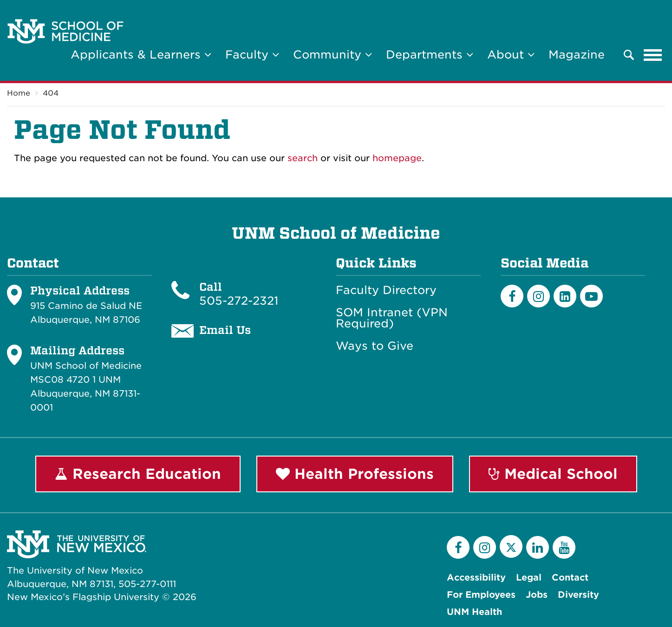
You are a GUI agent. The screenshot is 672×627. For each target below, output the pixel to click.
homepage (397, 158)
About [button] (511, 55)
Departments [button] (430, 55)
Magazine (577, 55)
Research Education (138, 474)
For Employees (481, 595)
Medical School (553, 474)
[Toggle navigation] (653, 55)
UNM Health (474, 612)
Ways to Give (375, 346)
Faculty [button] (252, 55)
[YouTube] (564, 547)
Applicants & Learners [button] (141, 55)
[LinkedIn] (565, 296)
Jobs (537, 595)
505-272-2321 (239, 301)
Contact (570, 578)
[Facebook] (512, 296)
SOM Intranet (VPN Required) (392, 318)
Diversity (578, 595)
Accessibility (476, 578)
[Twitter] (511, 546)
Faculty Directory (386, 290)
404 (51, 93)
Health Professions (355, 474)
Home (19, 93)
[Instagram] (538, 296)
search (303, 158)
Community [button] (333, 55)
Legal (529, 578)
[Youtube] (591, 296)
